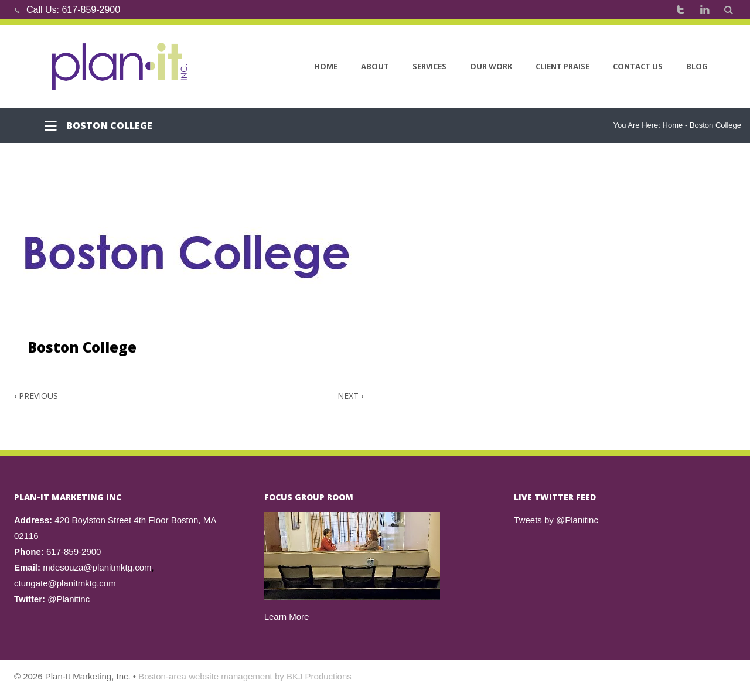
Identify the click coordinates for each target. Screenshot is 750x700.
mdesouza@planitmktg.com (97, 567)
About (375, 66)
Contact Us (638, 66)
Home (326, 66)
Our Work (491, 66)
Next (350, 396)
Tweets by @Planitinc (556, 520)
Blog (697, 66)
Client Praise (562, 66)
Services (429, 66)
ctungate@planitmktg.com (65, 583)
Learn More (287, 617)
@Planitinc (69, 599)
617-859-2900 (91, 10)
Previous (36, 396)
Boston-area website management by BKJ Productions (245, 676)
